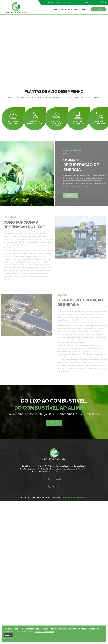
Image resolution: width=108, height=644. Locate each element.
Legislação (85, 9)
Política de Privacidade (44, 632)
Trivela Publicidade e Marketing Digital (74, 497)
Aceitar (8, 635)
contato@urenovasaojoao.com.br (59, 2)
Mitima (68, 9)
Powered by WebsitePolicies (14, 639)
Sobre (61, 9)
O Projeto (75, 9)
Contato (54, 423)
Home (56, 9)
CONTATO (99, 9)
